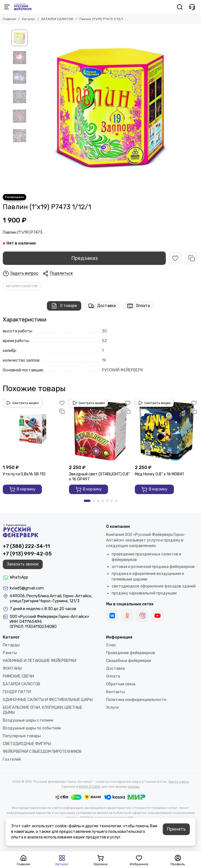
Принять (176, 829)
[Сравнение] (192, 258)
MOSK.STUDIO (90, 787)
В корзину (22, 489)
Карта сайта (179, 782)
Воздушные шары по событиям (32, 728)
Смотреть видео (22, 403)
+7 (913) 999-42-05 (27, 554)
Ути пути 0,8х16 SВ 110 (24, 474)
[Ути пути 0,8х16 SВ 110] (34, 430)
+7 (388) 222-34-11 (26, 546)
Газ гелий (12, 759)
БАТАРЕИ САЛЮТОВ (57, 19)
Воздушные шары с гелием (28, 720)
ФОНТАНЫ (12, 668)
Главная (9, 19)
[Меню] (7, 7)
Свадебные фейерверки (129, 661)
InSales (134, 787)
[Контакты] (192, 7)
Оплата (138, 306)
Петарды (11, 645)
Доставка (102, 306)
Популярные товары (22, 736)
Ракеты (10, 653)
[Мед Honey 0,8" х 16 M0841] (167, 430)
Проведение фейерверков (131, 653)
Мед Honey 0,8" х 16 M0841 (159, 474)
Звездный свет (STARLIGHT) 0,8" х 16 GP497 (99, 477)
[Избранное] (175, 258)
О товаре (64, 306)
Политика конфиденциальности (136, 700)
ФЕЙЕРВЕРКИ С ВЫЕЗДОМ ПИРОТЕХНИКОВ (42, 752)
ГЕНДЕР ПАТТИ (17, 692)
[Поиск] (180, 7)
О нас (111, 645)
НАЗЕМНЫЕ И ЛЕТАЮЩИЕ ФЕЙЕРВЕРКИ (40, 661)
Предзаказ (84, 258)
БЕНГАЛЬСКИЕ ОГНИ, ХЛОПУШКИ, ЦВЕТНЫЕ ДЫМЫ (43, 710)
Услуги (112, 708)
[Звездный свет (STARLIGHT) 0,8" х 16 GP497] (101, 430)
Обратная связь (121, 684)
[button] (87, 501)
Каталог (29, 19)
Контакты (115, 692)
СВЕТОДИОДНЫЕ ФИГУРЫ (27, 744)
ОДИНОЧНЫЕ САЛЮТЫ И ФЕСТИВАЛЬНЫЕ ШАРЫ (48, 700)
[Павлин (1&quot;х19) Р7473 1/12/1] (110, 109)
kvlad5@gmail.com (27, 588)
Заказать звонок (23, 564)
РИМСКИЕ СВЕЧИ (18, 676)
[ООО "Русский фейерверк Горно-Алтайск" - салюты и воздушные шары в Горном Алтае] (23, 7)
